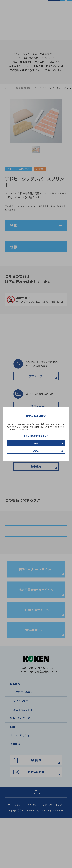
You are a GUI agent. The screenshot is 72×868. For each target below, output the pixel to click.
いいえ (36, 451)
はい (36, 443)
